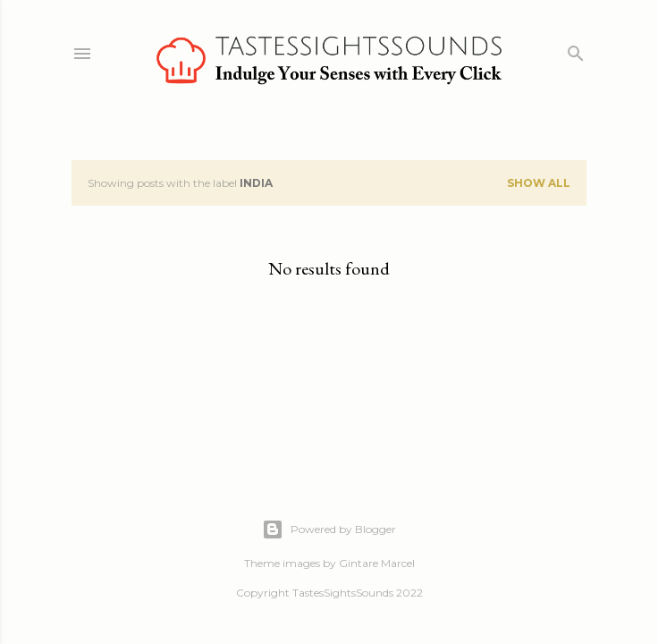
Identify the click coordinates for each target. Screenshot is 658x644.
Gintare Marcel (377, 563)
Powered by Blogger (329, 530)
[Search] (576, 50)
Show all (539, 183)
